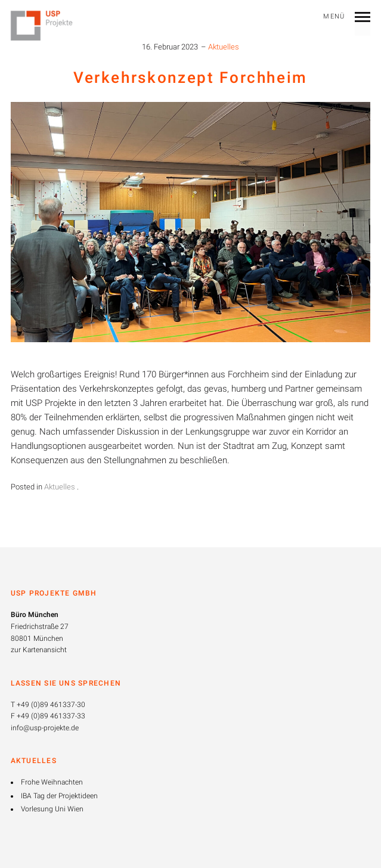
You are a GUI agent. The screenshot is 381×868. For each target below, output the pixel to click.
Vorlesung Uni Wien (52, 809)
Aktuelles (224, 47)
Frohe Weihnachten (52, 782)
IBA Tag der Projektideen (59, 796)
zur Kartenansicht (39, 650)
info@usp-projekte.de (45, 728)
